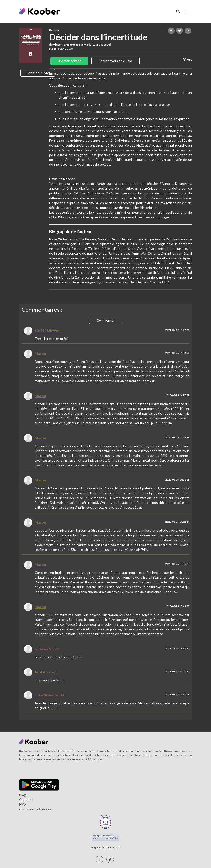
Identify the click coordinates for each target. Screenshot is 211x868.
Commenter (106, 320)
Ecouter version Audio (115, 61)
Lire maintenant (69, 61)
